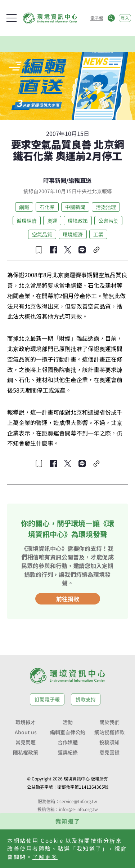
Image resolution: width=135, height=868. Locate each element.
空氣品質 (42, 234)
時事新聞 (55, 180)
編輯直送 (80, 180)
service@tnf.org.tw (78, 801)
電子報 (97, 18)
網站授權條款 (109, 732)
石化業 (47, 207)
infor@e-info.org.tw (78, 809)
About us (26, 732)
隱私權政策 (26, 752)
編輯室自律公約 (68, 732)
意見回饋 (109, 752)
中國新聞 (75, 207)
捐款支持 (86, 699)
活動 (68, 722)
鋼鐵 (24, 207)
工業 (98, 234)
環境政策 (78, 221)
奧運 (52, 221)
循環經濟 (27, 221)
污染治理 (106, 207)
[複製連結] (96, 250)
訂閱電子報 (47, 699)
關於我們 (109, 722)
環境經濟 (73, 234)
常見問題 (26, 742)
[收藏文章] (39, 250)
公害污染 (108, 221)
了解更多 (45, 857)
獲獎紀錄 (68, 752)
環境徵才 (26, 722)
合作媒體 (68, 742)
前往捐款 (68, 599)
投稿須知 (109, 742)
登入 (125, 18)
